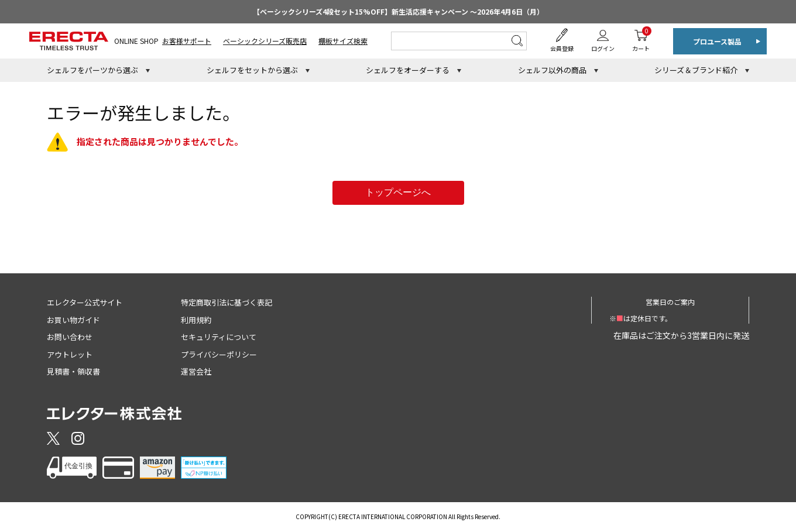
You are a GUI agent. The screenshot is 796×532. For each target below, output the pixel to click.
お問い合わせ (70, 337)
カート (641, 40)
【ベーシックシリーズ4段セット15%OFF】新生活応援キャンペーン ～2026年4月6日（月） (398, 11)
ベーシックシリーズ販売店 (265, 41)
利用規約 (196, 320)
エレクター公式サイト (85, 302)
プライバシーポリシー (219, 354)
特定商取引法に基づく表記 (227, 302)
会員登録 (562, 48)
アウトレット (70, 354)
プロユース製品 (717, 41)
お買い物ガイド (73, 320)
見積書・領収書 (73, 371)
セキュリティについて (219, 337)
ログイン (603, 48)
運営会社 (196, 371)
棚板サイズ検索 (343, 41)
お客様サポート (187, 41)
